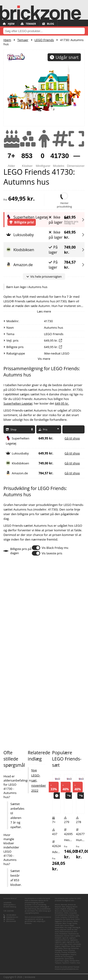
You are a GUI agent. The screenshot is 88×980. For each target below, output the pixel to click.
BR (76, 911)
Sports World (69, 959)
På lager (53, 250)
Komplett (58, 938)
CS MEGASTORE (73, 917)
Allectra (57, 905)
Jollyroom (63, 930)
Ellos (64, 921)
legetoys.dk (71, 942)
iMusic (57, 930)
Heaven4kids (59, 927)
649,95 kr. (70, 217)
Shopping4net (65, 954)
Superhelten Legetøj (18, 403)
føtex (64, 923)
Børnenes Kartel (68, 911)
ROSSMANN (72, 952)
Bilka (64, 907)
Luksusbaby (20, 453)
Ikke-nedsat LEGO (57, 353)
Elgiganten (58, 921)
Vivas (78, 963)
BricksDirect (59, 913)
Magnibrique (66, 946)
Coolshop (71, 915)
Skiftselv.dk (59, 957)
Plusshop (71, 950)
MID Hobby (59, 948)
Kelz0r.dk (70, 930)
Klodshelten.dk (73, 934)
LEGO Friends (44, 40)
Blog (48, 24)
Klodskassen (59, 936)
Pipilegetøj (58, 950)
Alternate (64, 905)
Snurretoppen (68, 957)
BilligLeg (69, 907)
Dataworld (58, 919)
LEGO (77, 942)
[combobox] (44, 31)
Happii (72, 925)
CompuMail (73, 913)
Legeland (58, 942)
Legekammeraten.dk (62, 940)
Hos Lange (68, 927)
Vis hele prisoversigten (44, 277)
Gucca (67, 925)
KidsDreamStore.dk (66, 932)
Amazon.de (20, 473)
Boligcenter (71, 909)
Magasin (58, 946)
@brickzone (11, 919)
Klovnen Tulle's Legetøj (72, 936)
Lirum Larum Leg (61, 944)
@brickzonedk (11, 921)
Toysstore (65, 963)
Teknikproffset (74, 961)
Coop (77, 915)
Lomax (70, 944)
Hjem (9, 24)
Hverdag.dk (76, 927)
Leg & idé (65, 938)
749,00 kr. (70, 250)
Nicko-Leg (67, 948)
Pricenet (58, 952)
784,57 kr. (70, 265)
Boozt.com (58, 911)
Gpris (62, 925)
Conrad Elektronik (61, 915)
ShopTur (73, 954)
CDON (66, 913)
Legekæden (74, 940)
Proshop (64, 952)
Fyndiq (75, 923)
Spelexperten (59, 959)
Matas (73, 946)
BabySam (58, 907)
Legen (64, 942)
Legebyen (72, 938)
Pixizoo (65, 950)
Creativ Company (61, 917)
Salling (57, 954)
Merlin (78, 946)
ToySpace (58, 963)
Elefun (77, 919)
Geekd (57, 925)
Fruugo (69, 923)
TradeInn (73, 963)
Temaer (28, 24)
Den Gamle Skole (69, 919)
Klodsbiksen (20, 463)
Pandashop (75, 948)
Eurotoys (70, 921)
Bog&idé (63, 909)
